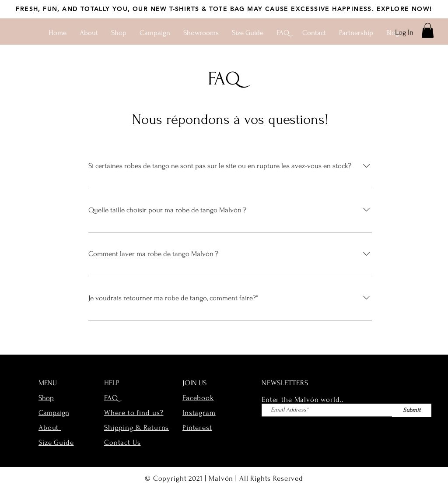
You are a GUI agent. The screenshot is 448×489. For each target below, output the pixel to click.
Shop (46, 398)
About (50, 427)
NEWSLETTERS (285, 383)
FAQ (111, 398)
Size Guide (56, 442)
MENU (48, 383)
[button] (428, 30)
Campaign (54, 413)
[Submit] (412, 410)
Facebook (198, 398)
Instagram (199, 413)
